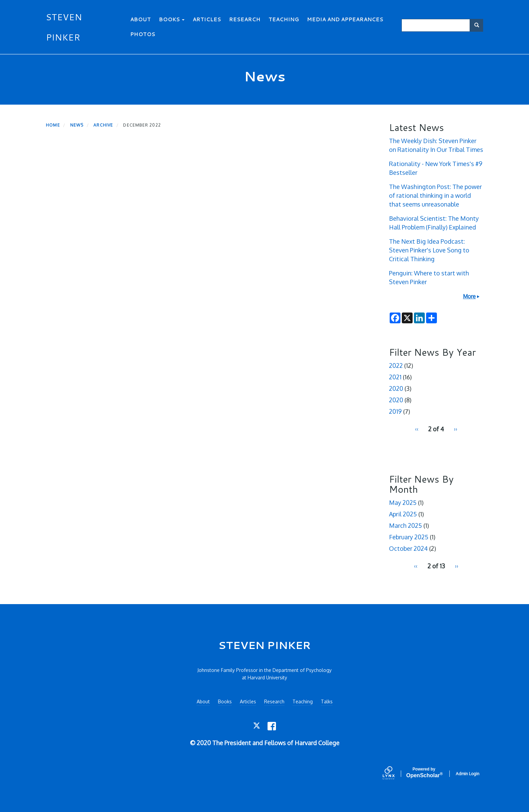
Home (53, 125)
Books (172, 19)
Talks (327, 701)
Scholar (424, 773)
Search (479, 25)
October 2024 (408, 548)
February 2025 (409, 537)
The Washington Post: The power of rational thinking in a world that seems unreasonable (435, 195)
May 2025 (403, 503)
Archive (103, 125)
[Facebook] (272, 726)
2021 (395, 377)
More (469, 296)
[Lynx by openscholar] (394, 774)
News (77, 125)
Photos (143, 34)
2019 (395, 411)
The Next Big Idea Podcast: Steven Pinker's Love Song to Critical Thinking (429, 250)
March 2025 (406, 525)
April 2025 (403, 514)
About (141, 19)
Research (245, 19)
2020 (396, 388)
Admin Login (468, 774)
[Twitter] (257, 726)
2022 (396, 366)
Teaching (284, 19)
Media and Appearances (345, 19)
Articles (207, 19)
